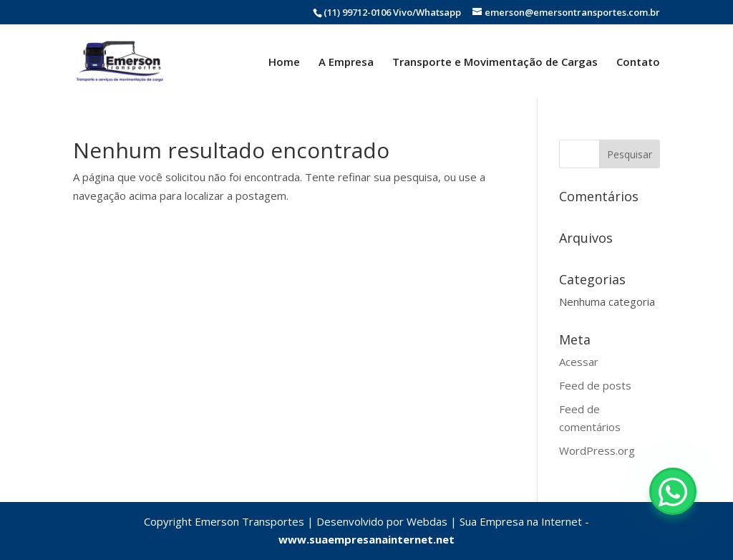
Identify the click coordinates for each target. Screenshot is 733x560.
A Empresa (346, 63)
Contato (638, 63)
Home (284, 63)
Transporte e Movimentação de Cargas (495, 63)
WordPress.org (597, 450)
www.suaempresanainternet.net (366, 539)
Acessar (579, 362)
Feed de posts (595, 385)
